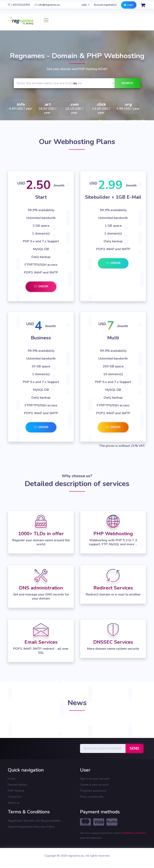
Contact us (15, 797)
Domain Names (17, 785)
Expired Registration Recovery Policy (31, 827)
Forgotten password (93, 791)
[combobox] (94, 83)
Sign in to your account (95, 779)
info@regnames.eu (47, 5)
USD (85, 5)
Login (129, 5)
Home (12, 779)
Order (41, 286)
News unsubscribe (92, 797)
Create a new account (94, 785)
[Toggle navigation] (46, 20)
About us (14, 803)
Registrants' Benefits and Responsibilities (34, 821)
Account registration (105, 5)
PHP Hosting (16, 791)
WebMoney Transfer (134, 833)
